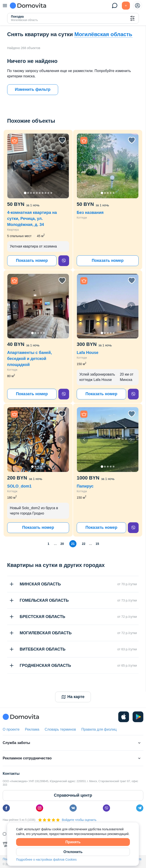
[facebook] (6, 808)
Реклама (32, 729)
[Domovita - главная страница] (28, 6)
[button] (38, 166)
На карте (73, 697)
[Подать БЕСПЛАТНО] (126, 6)
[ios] (124, 717)
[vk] (73, 808)
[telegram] (140, 808)
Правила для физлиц (99, 729)
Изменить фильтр (33, 89)
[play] (138, 717)
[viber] (64, 261)
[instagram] (40, 808)
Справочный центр (73, 795)
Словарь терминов (60, 729)
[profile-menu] (138, 6)
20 (62, 544)
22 (84, 544)
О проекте (11, 729)
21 (73, 544)
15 (97, 544)
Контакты (11, 774)
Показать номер (32, 260)
